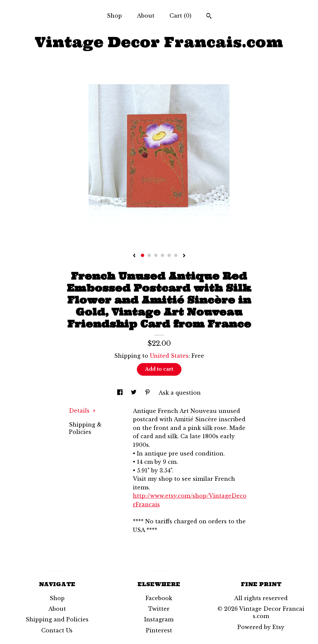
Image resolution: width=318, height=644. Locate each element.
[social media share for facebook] (121, 393)
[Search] (209, 17)
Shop (114, 16)
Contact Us (57, 630)
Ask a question (180, 393)
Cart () (180, 16)
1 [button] (143, 255)
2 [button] (149, 255)
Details (82, 411)
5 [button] (169, 255)
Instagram (159, 619)
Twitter (159, 609)
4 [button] (162, 255)
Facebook (159, 598)
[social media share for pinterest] (148, 393)
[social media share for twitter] (135, 393)
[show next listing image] (184, 256)
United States (169, 356)
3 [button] (156, 255)
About (146, 16)
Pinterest (159, 630)
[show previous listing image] (134, 256)
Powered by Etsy (261, 627)
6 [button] (176, 255)
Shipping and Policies (57, 619)
